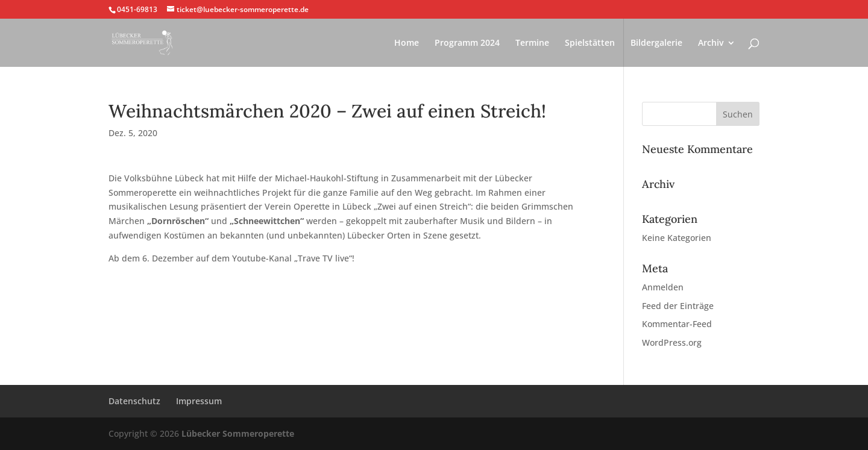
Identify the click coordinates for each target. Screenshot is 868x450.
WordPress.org (672, 342)
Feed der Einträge (678, 306)
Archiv (711, 43)
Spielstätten (590, 43)
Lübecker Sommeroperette (238, 433)
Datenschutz (134, 401)
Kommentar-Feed (677, 324)
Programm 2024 (467, 43)
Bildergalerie (656, 43)
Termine (532, 43)
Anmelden (663, 287)
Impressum (199, 401)
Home (407, 43)
